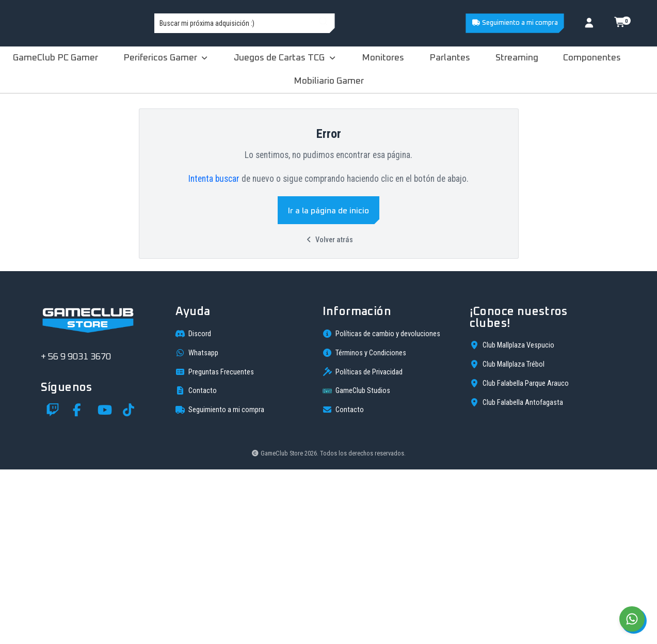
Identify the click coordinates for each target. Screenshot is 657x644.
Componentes (592, 58)
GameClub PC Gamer (55, 58)
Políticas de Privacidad (363, 546)
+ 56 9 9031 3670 (76, 531)
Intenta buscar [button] (214, 179)
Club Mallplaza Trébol (507, 539)
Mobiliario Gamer (329, 81)
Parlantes (450, 58)
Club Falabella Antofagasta (516, 577)
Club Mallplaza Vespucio (512, 520)
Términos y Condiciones (364, 527)
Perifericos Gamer (166, 58)
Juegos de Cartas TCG (285, 58)
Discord (193, 508)
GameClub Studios (356, 566)
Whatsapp (197, 527)
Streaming (517, 58)
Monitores (383, 58)
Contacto (196, 565)
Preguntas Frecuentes (215, 546)
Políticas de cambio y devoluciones (381, 508)
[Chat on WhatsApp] (632, 619)
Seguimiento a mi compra (515, 23)
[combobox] (331, 23)
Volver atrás (329, 240)
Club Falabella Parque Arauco (519, 558)
